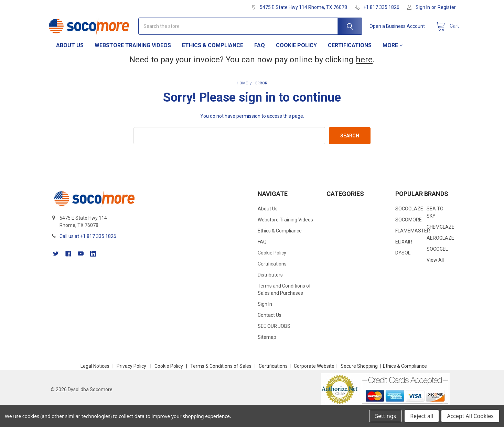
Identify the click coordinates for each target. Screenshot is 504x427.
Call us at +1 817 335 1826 (88, 253)
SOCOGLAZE (409, 226)
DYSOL (403, 270)
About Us (70, 62)
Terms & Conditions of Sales (221, 383)
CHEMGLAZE (441, 244)
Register (447, 7)
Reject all (422, 416)
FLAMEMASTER (413, 248)
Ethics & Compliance (213, 62)
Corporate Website (314, 383)
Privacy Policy (131, 383)
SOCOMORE (409, 237)
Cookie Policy (296, 62)
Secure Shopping (359, 383)
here (364, 76)
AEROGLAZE (440, 255)
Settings (385, 416)
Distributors (270, 292)
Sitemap (267, 354)
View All (435, 277)
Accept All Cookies (470, 416)
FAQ (260, 62)
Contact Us (270, 332)
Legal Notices (95, 383)
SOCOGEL (437, 266)
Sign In (265, 321)
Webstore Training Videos (133, 62)
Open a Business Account (392, 34)
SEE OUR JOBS (274, 343)
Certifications (350, 62)
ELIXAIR (404, 259)
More (393, 62)
